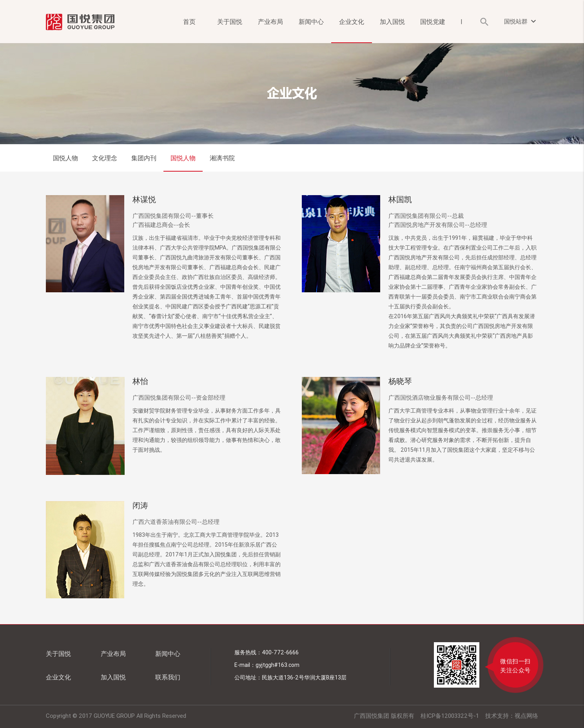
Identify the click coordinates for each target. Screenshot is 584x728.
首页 (189, 22)
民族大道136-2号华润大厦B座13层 (304, 677)
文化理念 (105, 158)
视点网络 (526, 716)
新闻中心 (311, 22)
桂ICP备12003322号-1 (450, 716)
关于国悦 (230, 22)
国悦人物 (65, 158)
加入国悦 (392, 22)
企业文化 (352, 22)
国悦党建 (433, 22)
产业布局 (270, 22)
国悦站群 (521, 21)
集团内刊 (144, 158)
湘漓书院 (222, 158)
